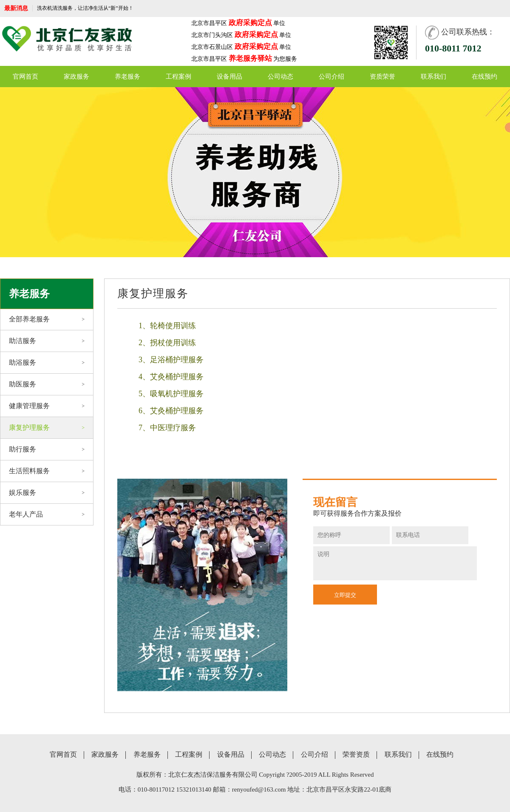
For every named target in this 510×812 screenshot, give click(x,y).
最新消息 (16, 8)
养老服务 (127, 77)
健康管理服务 (47, 406)
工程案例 (178, 77)
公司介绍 (331, 77)
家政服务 (76, 77)
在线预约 (484, 77)
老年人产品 (47, 514)
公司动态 (280, 77)
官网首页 (25, 77)
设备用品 (229, 77)
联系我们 (433, 77)
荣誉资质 (356, 755)
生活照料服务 (47, 471)
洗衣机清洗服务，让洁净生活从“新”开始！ (85, 8)
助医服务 (47, 384)
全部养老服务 (47, 319)
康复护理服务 (47, 428)
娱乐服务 (47, 493)
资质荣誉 (382, 77)
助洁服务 (47, 341)
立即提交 (345, 595)
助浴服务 (47, 363)
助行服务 (47, 449)
